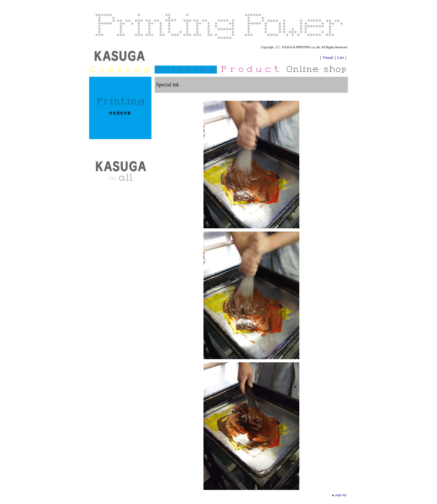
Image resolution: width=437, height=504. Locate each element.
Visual (328, 57)
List (341, 57)
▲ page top (339, 495)
